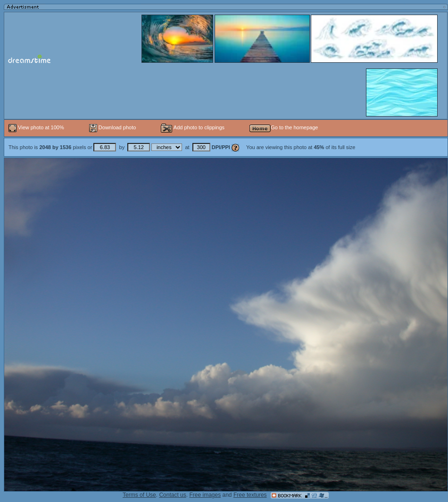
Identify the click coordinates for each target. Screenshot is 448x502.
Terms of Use (139, 495)
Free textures (250, 495)
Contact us (172, 495)
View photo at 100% (37, 127)
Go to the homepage (284, 127)
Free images (205, 495)
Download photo (113, 127)
